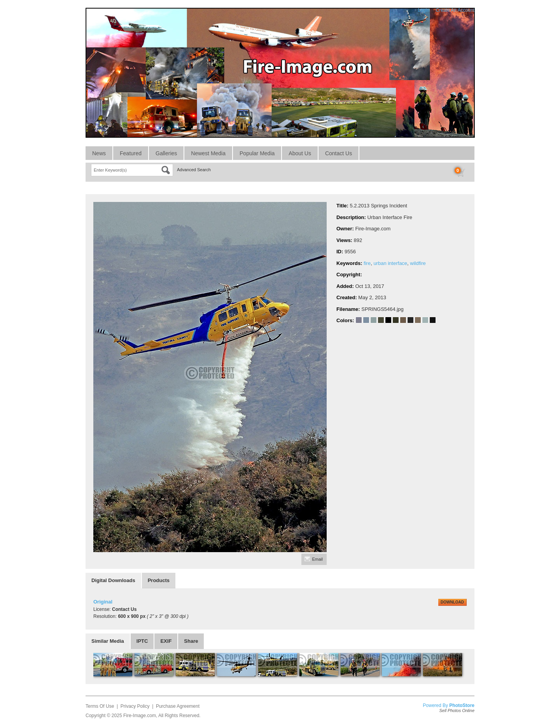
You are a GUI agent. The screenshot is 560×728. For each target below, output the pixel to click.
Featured (131, 153)
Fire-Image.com (140, 716)
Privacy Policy (135, 706)
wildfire (418, 263)
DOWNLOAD (452, 602)
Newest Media (208, 153)
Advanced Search (194, 170)
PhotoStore (462, 705)
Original (103, 602)
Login (424, 10)
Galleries (166, 153)
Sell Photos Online (457, 710)
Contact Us (339, 153)
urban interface (390, 263)
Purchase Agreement (178, 706)
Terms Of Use (100, 706)
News (99, 153)
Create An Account (455, 10)
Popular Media (257, 153)
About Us (300, 153)
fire (367, 263)
